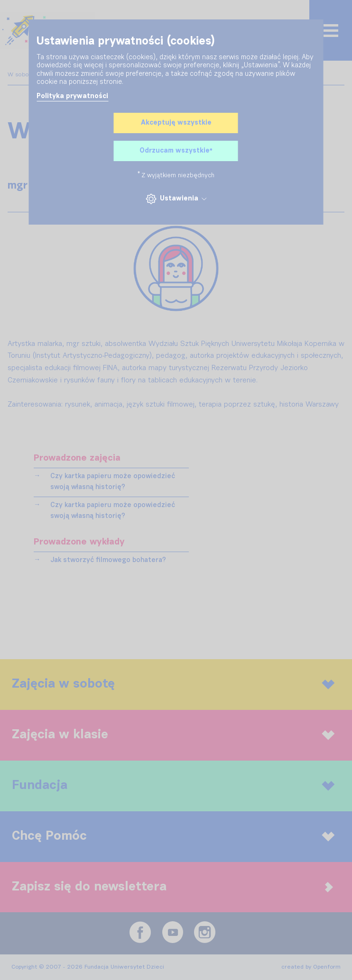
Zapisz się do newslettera (172, 887)
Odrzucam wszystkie (176, 151)
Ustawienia (176, 199)
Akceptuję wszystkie (176, 123)
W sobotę (22, 75)
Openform (327, 967)
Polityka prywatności (72, 96)
